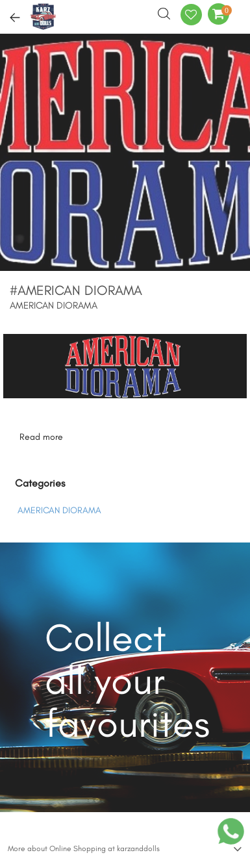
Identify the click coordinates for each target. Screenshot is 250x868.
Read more (41, 437)
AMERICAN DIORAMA (59, 510)
